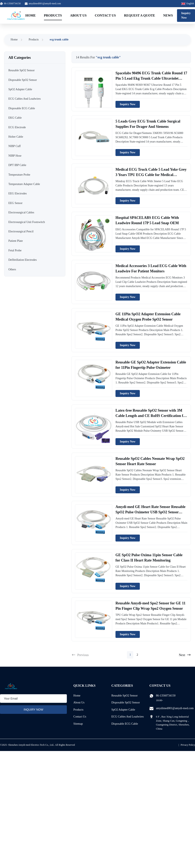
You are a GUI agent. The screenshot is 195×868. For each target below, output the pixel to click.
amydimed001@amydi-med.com (45, 3)
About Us (78, 15)
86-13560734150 (166, 696)
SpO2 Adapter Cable (123, 710)
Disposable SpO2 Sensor (126, 703)
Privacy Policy (188, 745)
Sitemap (78, 724)
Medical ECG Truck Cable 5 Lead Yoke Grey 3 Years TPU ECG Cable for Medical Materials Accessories (151, 175)
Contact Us (105, 15)
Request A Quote (140, 15)
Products (53, 15)
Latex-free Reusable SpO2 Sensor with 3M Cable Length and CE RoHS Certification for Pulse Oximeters (151, 416)
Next (185, 655)
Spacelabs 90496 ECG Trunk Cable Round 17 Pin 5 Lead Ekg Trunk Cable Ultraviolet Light (151, 78)
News (168, 15)
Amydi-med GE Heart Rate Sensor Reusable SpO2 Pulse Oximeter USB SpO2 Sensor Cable (150, 512)
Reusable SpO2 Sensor (124, 696)
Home (31, 15)
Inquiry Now (186, 15)
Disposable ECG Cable (125, 724)
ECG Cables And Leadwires (128, 717)
